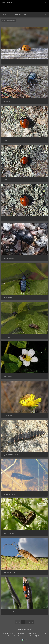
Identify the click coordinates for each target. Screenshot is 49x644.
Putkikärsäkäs (8, 416)
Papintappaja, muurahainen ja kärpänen (17, 337)
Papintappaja (8, 297)
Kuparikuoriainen (9, 533)
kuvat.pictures (7, 3)
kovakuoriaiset (20, 14)
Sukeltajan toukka (9, 494)
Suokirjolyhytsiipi (9, 612)
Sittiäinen (7, 101)
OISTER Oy (23, 633)
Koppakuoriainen (9, 258)
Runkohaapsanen (9, 573)
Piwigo (28, 630)
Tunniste (8, 14)
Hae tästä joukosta (9, 20)
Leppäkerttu (7, 62)
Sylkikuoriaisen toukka (11, 455)
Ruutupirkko (8, 376)
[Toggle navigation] (46, 3)
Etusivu (2, 14)
